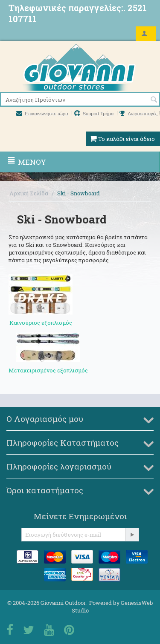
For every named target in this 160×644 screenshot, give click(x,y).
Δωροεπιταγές (138, 114)
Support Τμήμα (95, 114)
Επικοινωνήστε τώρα (43, 114)
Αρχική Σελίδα (29, 193)
